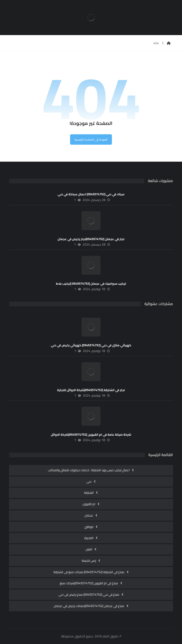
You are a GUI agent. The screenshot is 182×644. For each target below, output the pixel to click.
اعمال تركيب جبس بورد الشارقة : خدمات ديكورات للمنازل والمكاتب (89, 470)
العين (89, 549)
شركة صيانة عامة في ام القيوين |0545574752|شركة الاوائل (91, 434)
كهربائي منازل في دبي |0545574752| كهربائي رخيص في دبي (91, 345)
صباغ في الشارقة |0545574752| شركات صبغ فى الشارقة (89, 572)
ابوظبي (89, 527)
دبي (89, 481)
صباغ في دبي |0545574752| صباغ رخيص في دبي (89, 594)
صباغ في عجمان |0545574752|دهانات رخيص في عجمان (89, 606)
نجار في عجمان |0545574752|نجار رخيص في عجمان (91, 239)
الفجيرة (89, 538)
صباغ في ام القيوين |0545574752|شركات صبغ (89, 583)
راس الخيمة (89, 561)
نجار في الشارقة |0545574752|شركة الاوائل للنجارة (91, 390)
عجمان (89, 515)
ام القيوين (89, 504)
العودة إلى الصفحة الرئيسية (91, 139)
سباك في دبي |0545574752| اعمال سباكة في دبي (91, 194)
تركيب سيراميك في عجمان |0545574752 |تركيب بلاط (91, 283)
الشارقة (89, 493)
